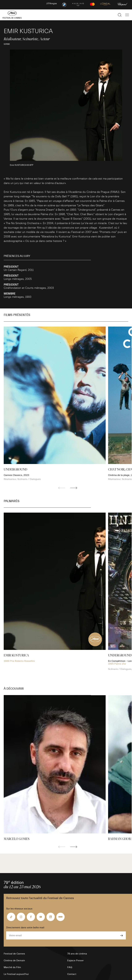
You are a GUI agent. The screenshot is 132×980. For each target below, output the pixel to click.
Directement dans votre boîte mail (25, 928)
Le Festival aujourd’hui (16, 974)
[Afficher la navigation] (127, 15)
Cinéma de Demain (14, 960)
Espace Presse (75, 960)
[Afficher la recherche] (120, 15)
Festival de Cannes (14, 954)
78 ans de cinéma (77, 954)
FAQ (70, 967)
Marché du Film (12, 967)
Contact (72, 974)
